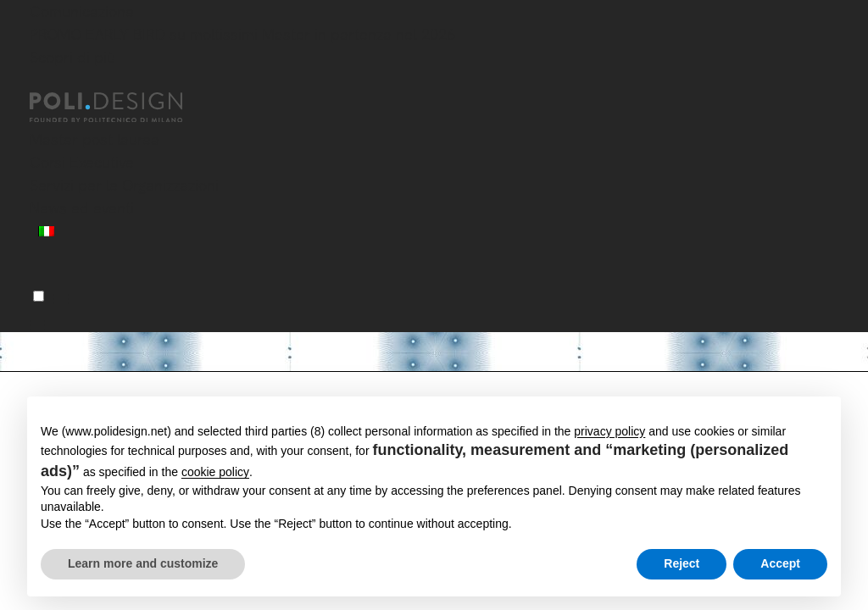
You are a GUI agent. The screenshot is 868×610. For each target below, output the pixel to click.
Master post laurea (95, 139)
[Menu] (39, 296)
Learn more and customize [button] (143, 563)
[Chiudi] (40, 82)
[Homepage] (121, 108)
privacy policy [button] (609, 431)
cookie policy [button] (215, 472)
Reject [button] (682, 563)
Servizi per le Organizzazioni (124, 185)
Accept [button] (780, 563)
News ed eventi (82, 208)
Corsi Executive (82, 162)
